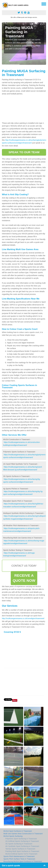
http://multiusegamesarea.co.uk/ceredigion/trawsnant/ (23, 618)
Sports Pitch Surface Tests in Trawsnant (19, 859)
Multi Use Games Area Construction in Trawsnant (23, 834)
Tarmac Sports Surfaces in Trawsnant (20, 849)
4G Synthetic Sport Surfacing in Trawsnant (22, 846)
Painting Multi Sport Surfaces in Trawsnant (22, 851)
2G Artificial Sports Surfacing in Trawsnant (22, 841)
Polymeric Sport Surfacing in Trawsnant (21, 839)
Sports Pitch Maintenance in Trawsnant (19, 856)
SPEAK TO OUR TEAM (24, 152)
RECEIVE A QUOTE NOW (24, 578)
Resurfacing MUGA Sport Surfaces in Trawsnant (23, 861)
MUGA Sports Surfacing (13, 836)
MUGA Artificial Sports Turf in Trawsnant (21, 854)
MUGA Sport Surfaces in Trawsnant (18, 831)
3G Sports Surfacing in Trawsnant (19, 844)
